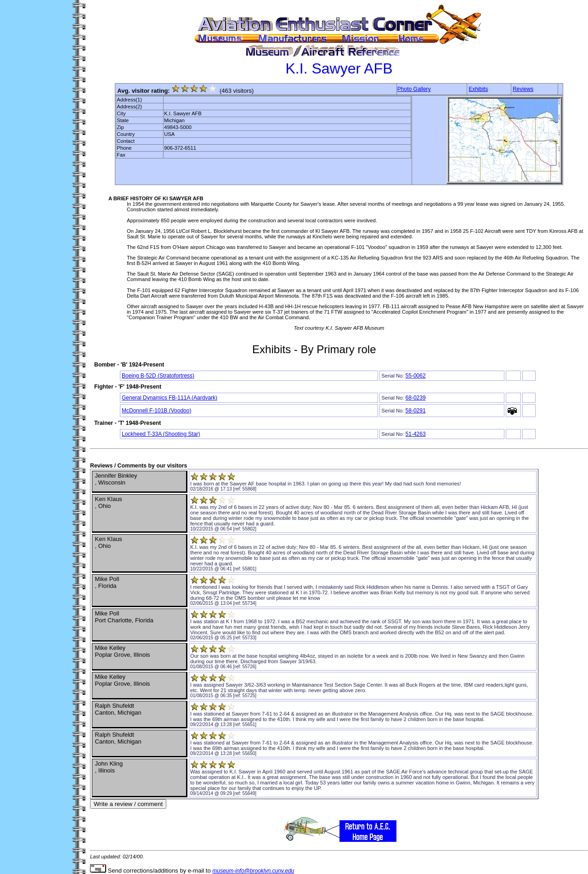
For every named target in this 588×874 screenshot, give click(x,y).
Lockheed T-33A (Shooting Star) (161, 434)
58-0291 (416, 411)
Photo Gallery (414, 89)
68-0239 (416, 398)
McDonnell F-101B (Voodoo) (156, 411)
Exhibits (478, 89)
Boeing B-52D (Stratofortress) (158, 376)
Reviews (523, 89)
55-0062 (416, 376)
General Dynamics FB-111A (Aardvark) (170, 398)
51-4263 (416, 434)
